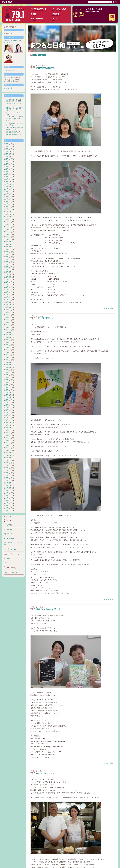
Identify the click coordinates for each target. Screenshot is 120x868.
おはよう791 (8, 525)
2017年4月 (7, 413)
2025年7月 (7, 164)
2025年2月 (7, 177)
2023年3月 (7, 234)
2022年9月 (7, 249)
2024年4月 (7, 202)
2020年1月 (7, 330)
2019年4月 (7, 352)
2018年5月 (7, 380)
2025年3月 (7, 174)
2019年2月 (7, 357)
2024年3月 (7, 204)
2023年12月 (8, 212)
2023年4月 (7, 232)
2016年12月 (8, 423)
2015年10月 (8, 458)
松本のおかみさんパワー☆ (48, 609)
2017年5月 (7, 410)
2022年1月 (7, 270)
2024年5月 (7, 199)
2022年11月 (8, 244)
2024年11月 (8, 184)
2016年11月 (8, 425)
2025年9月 (7, 159)
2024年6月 (7, 197)
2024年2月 (7, 207)
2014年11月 (8, 486)
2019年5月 (7, 350)
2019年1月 (7, 360)
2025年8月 (7, 162)
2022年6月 (7, 257)
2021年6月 (7, 287)
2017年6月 (7, 408)
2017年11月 (8, 395)
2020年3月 (7, 325)
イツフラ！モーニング (11, 549)
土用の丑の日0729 (44, 318)
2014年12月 (8, 483)
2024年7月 (7, 194)
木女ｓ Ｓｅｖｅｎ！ (46, 773)
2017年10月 (8, 398)
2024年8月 (7, 192)
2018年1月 (7, 390)
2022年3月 (7, 264)
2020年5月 (7, 320)
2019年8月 (7, 342)
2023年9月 (7, 219)
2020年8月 (7, 312)
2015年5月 (7, 470)
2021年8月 (7, 282)
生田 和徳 (7, 558)
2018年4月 (7, 382)
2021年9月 (7, 280)
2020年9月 (7, 310)
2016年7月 (7, 435)
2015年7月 (7, 465)
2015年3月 (7, 475)
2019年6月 (7, 347)
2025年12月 (8, 152)
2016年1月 (7, 450)
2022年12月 (8, 242)
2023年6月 (7, 227)
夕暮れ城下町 (8, 534)
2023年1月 (7, 239)
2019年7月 (7, 345)
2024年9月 (7, 189)
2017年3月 (7, 415)
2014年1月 (7, 511)
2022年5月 (7, 259)
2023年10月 (8, 217)
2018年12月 (8, 362)
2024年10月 (8, 187)
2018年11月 (8, 365)
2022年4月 (7, 262)
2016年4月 (7, 443)
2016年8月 (7, 433)
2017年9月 (7, 400)
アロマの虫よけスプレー (47, 68)
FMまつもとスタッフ (10, 572)
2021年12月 (8, 272)
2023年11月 (8, 214)
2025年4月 (7, 172)
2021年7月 (7, 285)
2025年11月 (8, 154)
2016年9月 (7, 430)
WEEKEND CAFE (9, 538)
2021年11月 (8, 275)
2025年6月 (7, 167)
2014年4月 (7, 503)
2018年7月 (7, 375)
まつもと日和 (105, 308)
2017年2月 (7, 418)
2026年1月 (7, 149)
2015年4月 (7, 473)
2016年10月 (8, 428)
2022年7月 (7, 254)
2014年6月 (7, 498)
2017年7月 (7, 405)
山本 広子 (7, 563)
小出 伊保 (14, 41)
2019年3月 (7, 355)
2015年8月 (7, 463)
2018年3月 (7, 385)
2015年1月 (7, 480)
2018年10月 (8, 367)
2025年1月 (7, 179)
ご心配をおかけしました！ (14, 104)
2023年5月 (7, 229)
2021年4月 (7, 292)
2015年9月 (7, 460)
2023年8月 (7, 222)
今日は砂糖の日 (11, 132)
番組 (111, 308)
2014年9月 (7, 491)
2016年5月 (7, 440)
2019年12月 (8, 332)
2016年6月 (7, 438)
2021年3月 (7, 295)
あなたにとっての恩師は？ (14, 112)
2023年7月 (7, 224)
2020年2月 (7, 327)
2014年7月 (7, 496)
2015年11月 (8, 455)
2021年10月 (8, 277)
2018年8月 (7, 372)
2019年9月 (7, 340)
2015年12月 (8, 453)
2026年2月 (7, 146)
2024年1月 (7, 209)
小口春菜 (7, 41)
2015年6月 (7, 468)
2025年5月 (7, 169)
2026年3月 (7, 144)
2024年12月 (8, 182)
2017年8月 (7, 403)
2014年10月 (8, 488)
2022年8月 (7, 252)
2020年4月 (7, 322)
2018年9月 (7, 370)
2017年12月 (8, 393)
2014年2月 (7, 508)
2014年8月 (7, 493)
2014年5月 (7, 501)
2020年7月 (7, 315)
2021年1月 (7, 300)
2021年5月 (7, 290)
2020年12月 (8, 302)
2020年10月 (8, 307)
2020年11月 (8, 305)
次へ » (43, 55)
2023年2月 (7, 237)
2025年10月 (8, 157)
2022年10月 (8, 247)
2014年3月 (7, 506)
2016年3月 (7, 445)
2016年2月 (7, 448)
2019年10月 (8, 337)
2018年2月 (7, 388)
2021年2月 (7, 297)
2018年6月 (7, 377)
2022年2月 (7, 267)
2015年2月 (7, 478)
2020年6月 (7, 317)
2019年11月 (8, 335)
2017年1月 (7, 420)
